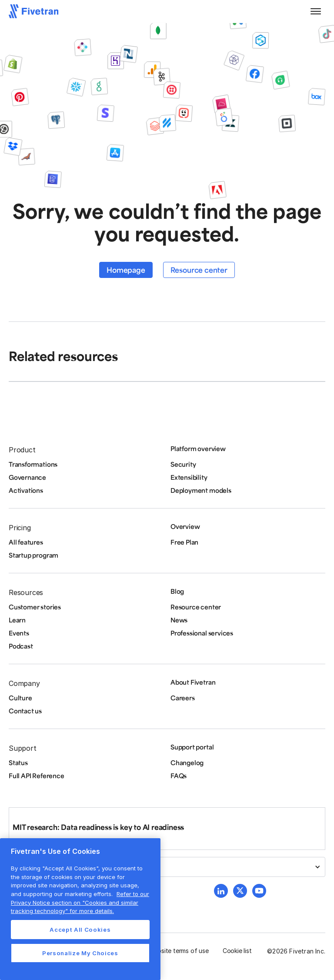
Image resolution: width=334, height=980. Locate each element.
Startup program (33, 555)
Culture (20, 698)
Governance (27, 477)
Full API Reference (37, 776)
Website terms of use (179, 951)
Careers (183, 698)
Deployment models (201, 490)
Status (18, 763)
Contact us (25, 711)
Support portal (192, 747)
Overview (185, 526)
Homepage (126, 270)
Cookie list (237, 951)
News (179, 620)
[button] (316, 11)
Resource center (199, 270)
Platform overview (198, 448)
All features (26, 542)
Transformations (33, 464)
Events (19, 633)
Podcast (21, 646)
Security (183, 464)
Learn (17, 620)
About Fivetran (193, 682)
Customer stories (35, 607)
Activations (26, 490)
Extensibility (189, 477)
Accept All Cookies (80, 930)
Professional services (202, 633)
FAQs (179, 776)
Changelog (187, 763)
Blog (177, 591)
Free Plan (184, 542)
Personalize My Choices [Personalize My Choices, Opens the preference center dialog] (80, 953)
